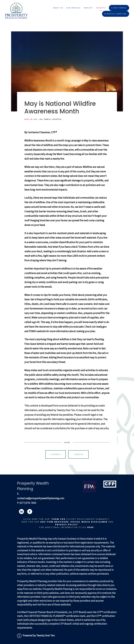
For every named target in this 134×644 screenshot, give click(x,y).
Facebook (56, 454)
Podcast (88, 8)
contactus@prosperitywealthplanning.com (41, 498)
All (41, 119)
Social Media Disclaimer (89, 522)
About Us (58, 8)
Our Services (73, 8)
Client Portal (119, 8)
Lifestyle (57, 119)
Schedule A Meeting (115, 14)
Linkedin (78, 454)
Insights (101, 8)
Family (47, 119)
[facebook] (30, 512)
